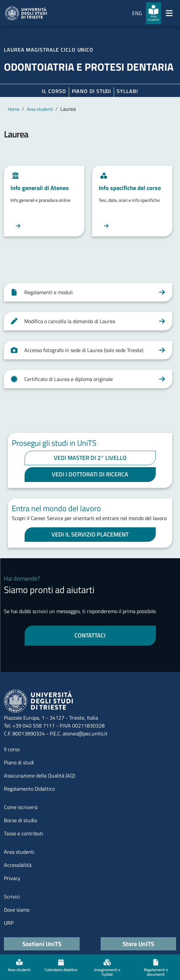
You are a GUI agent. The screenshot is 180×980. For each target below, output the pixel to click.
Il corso (54, 91)
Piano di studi (19, 762)
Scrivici (12, 896)
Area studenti (40, 109)
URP (9, 923)
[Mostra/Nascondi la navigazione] (169, 13)
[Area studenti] (153, 13)
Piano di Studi (92, 91)
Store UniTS (138, 944)
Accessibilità (18, 865)
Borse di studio (20, 820)
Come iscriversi (21, 807)
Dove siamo (17, 910)
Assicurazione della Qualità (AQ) (40, 776)
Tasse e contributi (24, 833)
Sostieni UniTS (42, 944)
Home (14, 109)
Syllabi (127, 91)
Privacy (12, 878)
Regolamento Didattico (29, 789)
